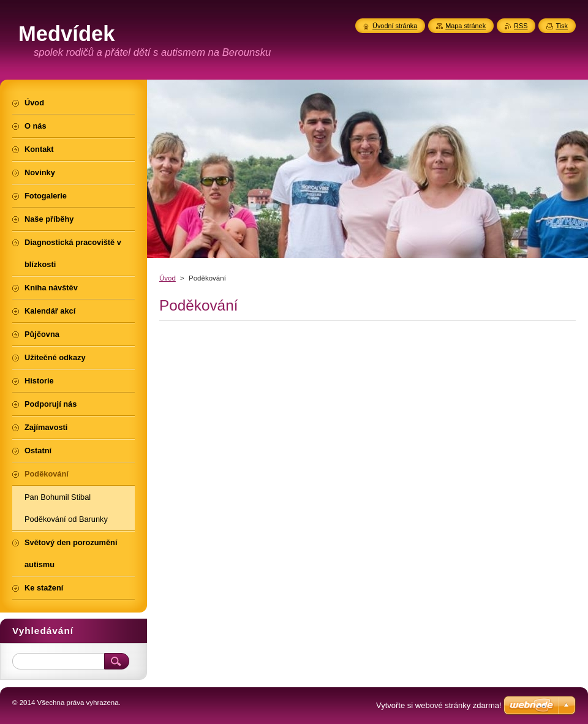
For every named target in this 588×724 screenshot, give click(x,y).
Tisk (562, 26)
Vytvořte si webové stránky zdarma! (439, 705)
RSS (521, 26)
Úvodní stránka (395, 26)
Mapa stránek (466, 26)
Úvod (168, 278)
